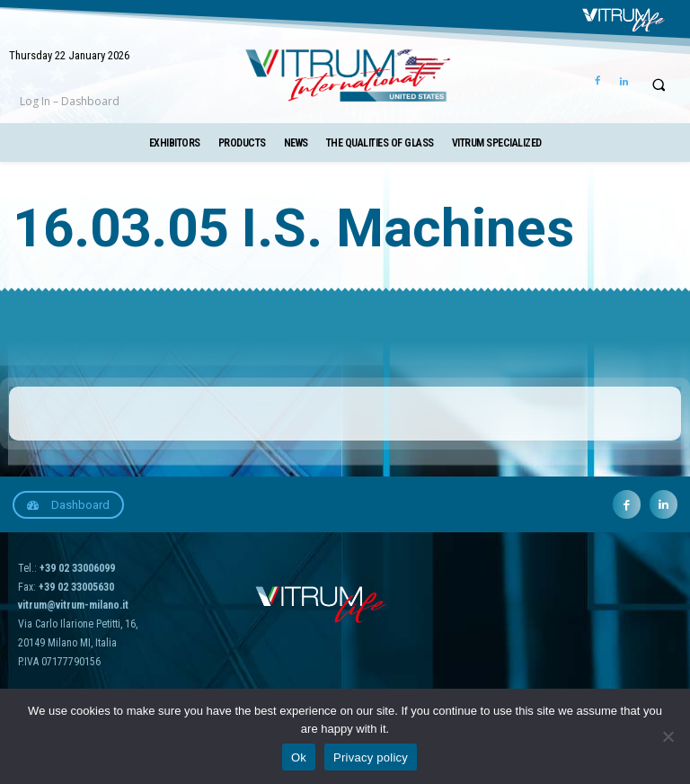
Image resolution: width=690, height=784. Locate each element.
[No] (668, 736)
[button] (659, 85)
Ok (299, 757)
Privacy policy (371, 757)
